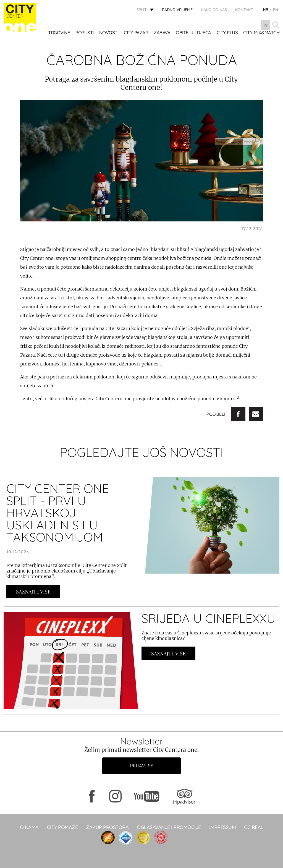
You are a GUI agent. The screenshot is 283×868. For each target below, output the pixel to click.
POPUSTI (85, 33)
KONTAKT (244, 10)
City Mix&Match (261, 33)
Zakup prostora (107, 827)
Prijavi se (141, 766)
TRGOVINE (59, 33)
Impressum (223, 827)
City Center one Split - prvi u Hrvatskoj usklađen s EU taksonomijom (58, 513)
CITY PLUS (227, 33)
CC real (254, 827)
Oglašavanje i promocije (169, 827)
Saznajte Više (33, 592)
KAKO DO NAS (214, 10)
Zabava (162, 33)
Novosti (109, 33)
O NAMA (29, 827)
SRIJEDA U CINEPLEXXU (208, 618)
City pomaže (62, 827)
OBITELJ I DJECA (193, 33)
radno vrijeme (177, 10)
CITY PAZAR (136, 33)
